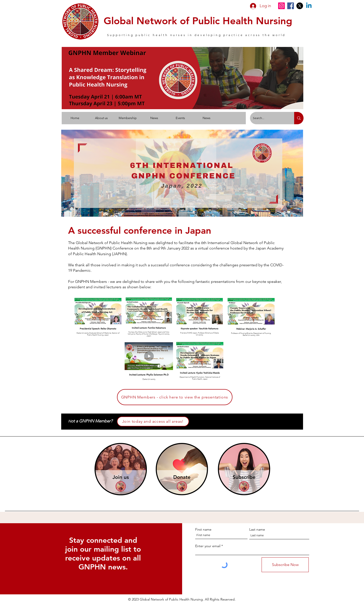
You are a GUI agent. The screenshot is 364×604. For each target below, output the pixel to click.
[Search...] (268, 118)
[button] (101, 118)
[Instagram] (281, 6)
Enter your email (208, 546)
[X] (300, 6)
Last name (257, 529)
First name (203, 529)
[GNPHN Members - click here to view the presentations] (175, 397)
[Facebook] (291, 6)
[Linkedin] (309, 6)
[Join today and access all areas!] (153, 421)
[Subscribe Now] (285, 565)
